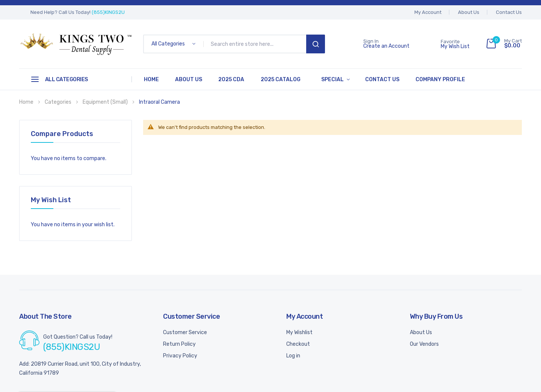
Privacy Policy (180, 355)
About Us (469, 12)
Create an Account (386, 46)
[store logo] (76, 44)
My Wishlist (299, 332)
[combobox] (256, 44)
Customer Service (185, 332)
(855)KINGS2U (108, 12)
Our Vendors (424, 343)
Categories (59, 101)
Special (325, 79)
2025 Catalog (275, 79)
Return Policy (179, 343)
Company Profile (429, 79)
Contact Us (509, 12)
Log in (293, 355)
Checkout (298, 343)
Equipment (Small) (106, 101)
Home (151, 79)
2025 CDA (227, 79)
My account (428, 12)
